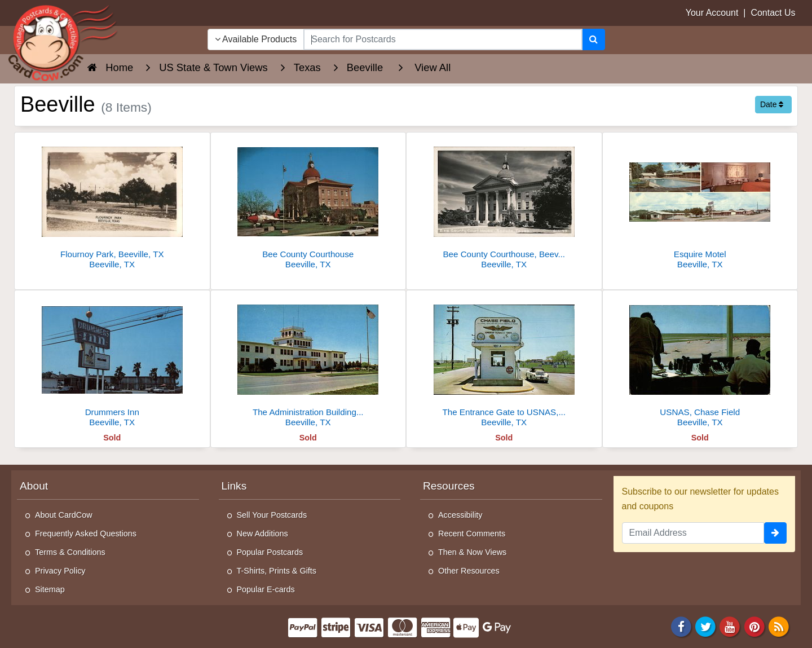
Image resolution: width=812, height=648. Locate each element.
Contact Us (773, 13)
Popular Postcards (270, 552)
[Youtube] (730, 626)
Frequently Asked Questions (86, 534)
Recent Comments (472, 534)
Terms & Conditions (70, 552)
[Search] (593, 39)
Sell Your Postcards (272, 515)
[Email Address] (693, 533)
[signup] (775, 533)
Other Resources (469, 571)
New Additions (262, 534)
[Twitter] (705, 626)
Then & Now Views (472, 552)
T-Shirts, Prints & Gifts (277, 571)
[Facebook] (681, 626)
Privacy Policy (60, 571)
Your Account (712, 13)
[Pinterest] (754, 626)
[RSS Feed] (779, 626)
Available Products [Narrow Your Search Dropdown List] (256, 39)
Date (772, 104)
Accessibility (460, 515)
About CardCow (64, 515)
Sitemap (50, 589)
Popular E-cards (266, 589)
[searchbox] (443, 39)
